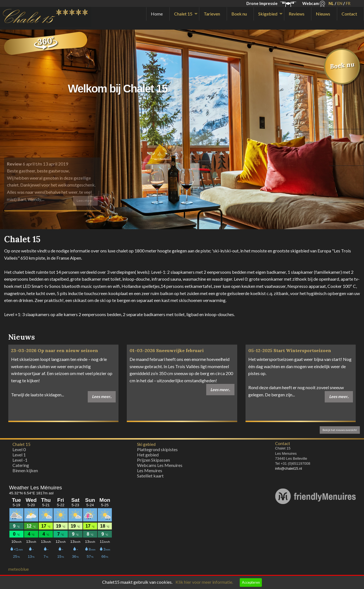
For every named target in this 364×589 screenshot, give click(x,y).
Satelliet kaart (150, 476)
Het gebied (148, 455)
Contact (349, 14)
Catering (21, 465)
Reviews (297, 14)
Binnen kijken (25, 470)
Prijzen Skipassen (153, 460)
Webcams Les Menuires (160, 465)
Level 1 (19, 455)
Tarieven (212, 14)
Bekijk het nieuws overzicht (340, 430)
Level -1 (20, 460)
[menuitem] (158, 14)
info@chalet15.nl (289, 468)
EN (340, 3)
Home (157, 14)
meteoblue (19, 569)
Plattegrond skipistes (157, 449)
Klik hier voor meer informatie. (204, 582)
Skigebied (268, 14)
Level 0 (19, 449)
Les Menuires (150, 470)
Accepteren (251, 582)
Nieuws (323, 14)
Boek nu (239, 14)
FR (348, 3)
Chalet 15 (183, 14)
